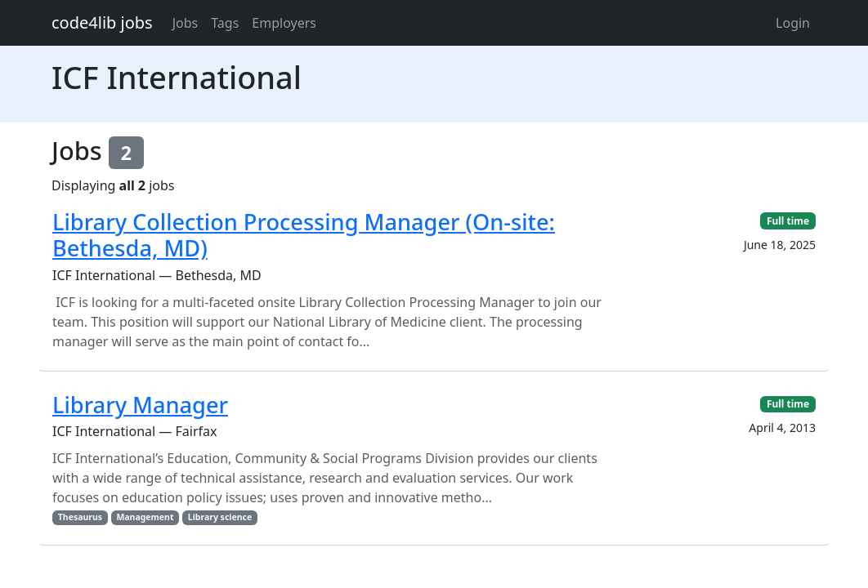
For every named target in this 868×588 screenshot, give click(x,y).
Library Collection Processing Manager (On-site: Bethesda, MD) (304, 235)
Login (793, 23)
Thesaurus (80, 517)
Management (145, 517)
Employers (284, 23)
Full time (788, 221)
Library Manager (140, 405)
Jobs (186, 23)
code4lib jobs (102, 22)
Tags (225, 23)
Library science (220, 517)
